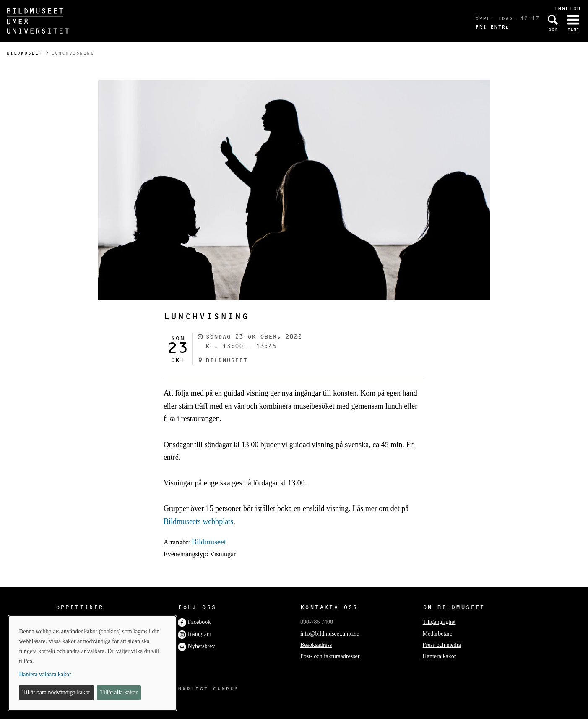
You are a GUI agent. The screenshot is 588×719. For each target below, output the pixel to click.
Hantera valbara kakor (45, 674)
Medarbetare (438, 634)
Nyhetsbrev (202, 647)
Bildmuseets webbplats (198, 521)
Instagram (200, 634)
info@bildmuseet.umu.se (330, 634)
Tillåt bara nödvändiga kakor (57, 692)
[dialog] (92, 663)
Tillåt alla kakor (119, 692)
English (567, 8)
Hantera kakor (440, 656)
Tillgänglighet (439, 622)
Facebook (199, 622)
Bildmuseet (25, 53)
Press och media (442, 645)
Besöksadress (316, 645)
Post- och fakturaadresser (330, 656)
